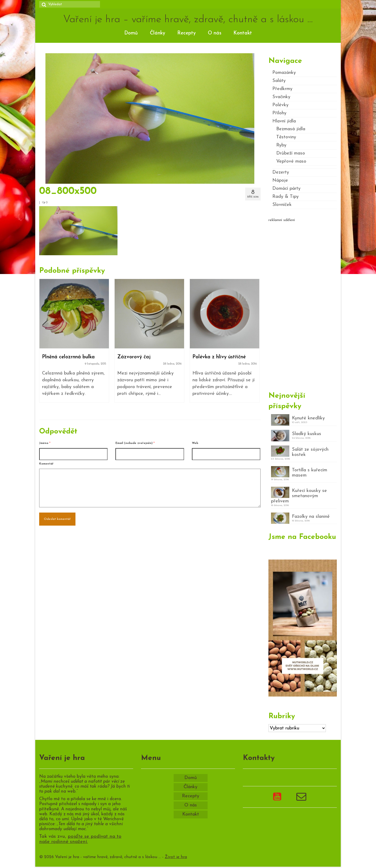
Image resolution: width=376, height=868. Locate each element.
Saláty (279, 81)
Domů (131, 33)
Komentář (46, 464)
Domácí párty (286, 189)
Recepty (187, 33)
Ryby (281, 145)
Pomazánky (284, 73)
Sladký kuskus (307, 434)
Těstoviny (286, 137)
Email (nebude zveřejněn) (135, 443)
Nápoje (280, 180)
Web (195, 443)
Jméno (45, 443)
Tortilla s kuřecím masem (310, 473)
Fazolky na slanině (311, 517)
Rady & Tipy (286, 197)
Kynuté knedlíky (308, 418)
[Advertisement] (303, 305)
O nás (215, 33)
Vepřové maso (291, 161)
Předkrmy (282, 89)
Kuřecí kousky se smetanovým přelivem (299, 496)
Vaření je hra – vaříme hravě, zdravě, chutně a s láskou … (188, 20)
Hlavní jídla (284, 121)
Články (158, 33)
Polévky (280, 105)
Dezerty (281, 172)
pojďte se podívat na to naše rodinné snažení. (80, 839)
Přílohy (279, 113)
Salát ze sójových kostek (310, 452)
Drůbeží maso (291, 153)
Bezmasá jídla (291, 129)
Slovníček (282, 205)
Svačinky (281, 97)
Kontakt (243, 33)
